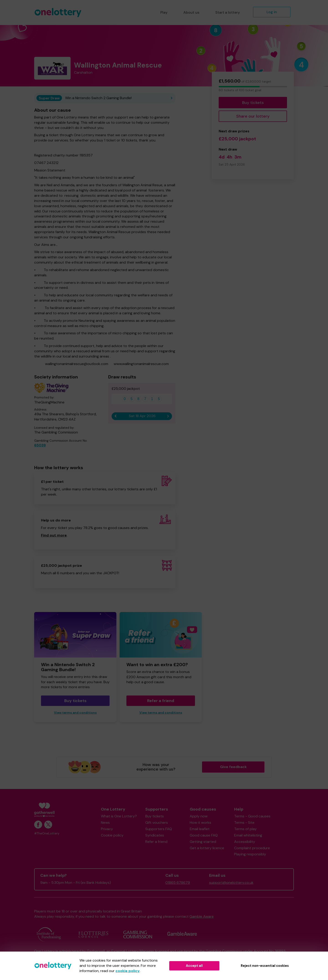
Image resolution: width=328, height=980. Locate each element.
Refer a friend (161, 701)
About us (191, 12)
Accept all (194, 966)
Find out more (54, 535)
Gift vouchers (157, 823)
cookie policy (128, 971)
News (105, 823)
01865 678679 (178, 883)
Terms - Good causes (252, 816)
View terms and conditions (75, 713)
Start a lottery (228, 12)
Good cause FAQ (204, 835)
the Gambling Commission (221, 951)
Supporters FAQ (159, 829)
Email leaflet (200, 829)
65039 (40, 445)
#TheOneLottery (47, 833)
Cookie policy (112, 835)
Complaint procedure (252, 848)
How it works (200, 823)
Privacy (107, 829)
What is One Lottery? (119, 816)
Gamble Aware (202, 916)
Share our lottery (253, 116)
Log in (272, 12)
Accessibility (245, 842)
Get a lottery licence (207, 848)
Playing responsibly (250, 854)
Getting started (203, 842)
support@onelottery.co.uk (231, 883)
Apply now (199, 816)
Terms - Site (244, 823)
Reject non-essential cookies (265, 966)
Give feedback (233, 767)
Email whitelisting (248, 835)
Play (164, 12)
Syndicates (155, 835)
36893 (280, 951)
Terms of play (245, 829)
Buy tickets (253, 103)
